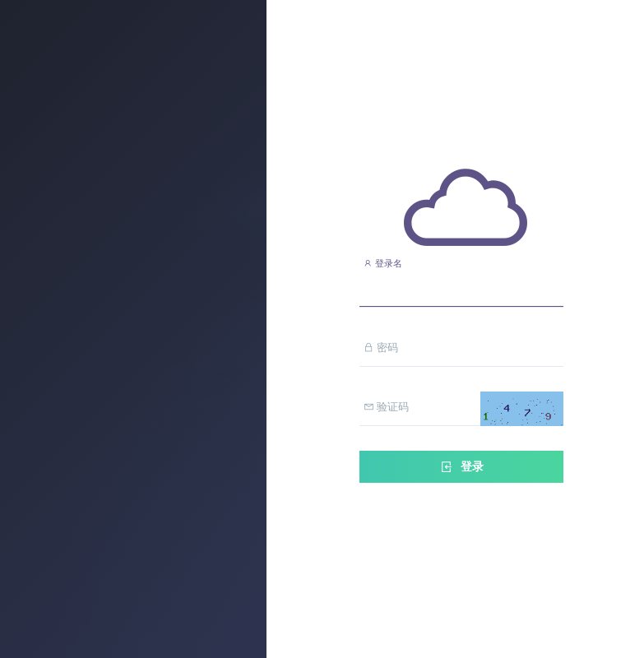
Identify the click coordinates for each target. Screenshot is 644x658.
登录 (461, 467)
